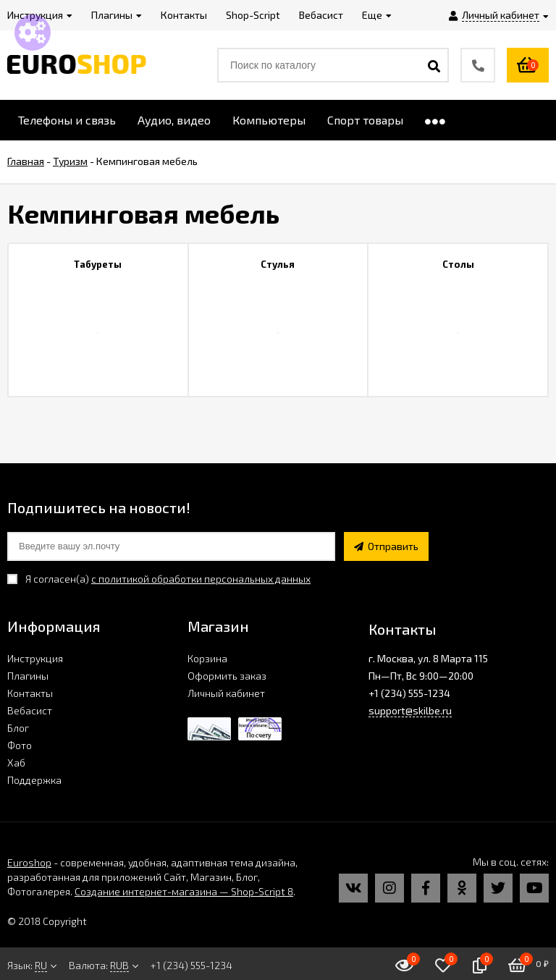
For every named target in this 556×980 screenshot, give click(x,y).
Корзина (207, 658)
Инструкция (35, 658)
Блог (18, 728)
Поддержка (34, 780)
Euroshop (29, 862)
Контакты (30, 693)
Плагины (28, 676)
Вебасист (30, 710)
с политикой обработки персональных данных (201, 579)
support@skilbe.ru (410, 710)
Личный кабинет (226, 693)
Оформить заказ (227, 676)
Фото (20, 745)
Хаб (16, 763)
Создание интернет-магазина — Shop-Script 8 (184, 891)
